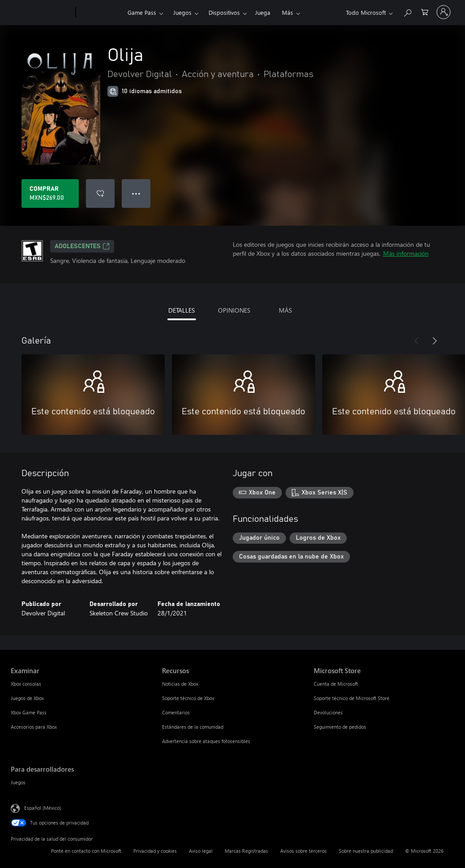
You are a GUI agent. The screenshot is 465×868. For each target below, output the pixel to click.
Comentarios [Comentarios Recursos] (176, 712)
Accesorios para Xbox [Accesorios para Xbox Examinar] (34, 727)
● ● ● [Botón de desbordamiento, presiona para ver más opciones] (136, 193)
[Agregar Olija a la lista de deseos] (100, 193)
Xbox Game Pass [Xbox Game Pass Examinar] (29, 712)
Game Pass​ (142, 12)
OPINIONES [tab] (234, 310)
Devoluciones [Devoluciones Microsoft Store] (328, 712)
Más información (406, 253)
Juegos (182, 12)
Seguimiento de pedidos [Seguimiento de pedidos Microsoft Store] (340, 727)
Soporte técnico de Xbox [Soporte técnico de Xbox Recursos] (188, 698)
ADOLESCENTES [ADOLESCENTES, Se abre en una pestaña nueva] (82, 246)
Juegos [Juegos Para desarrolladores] (18, 782)
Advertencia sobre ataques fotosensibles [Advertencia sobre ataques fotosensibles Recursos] (206, 741)
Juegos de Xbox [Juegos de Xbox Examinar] (27, 698)
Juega (263, 12)
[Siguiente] (435, 341)
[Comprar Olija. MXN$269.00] (50, 193)
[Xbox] (100, 13)
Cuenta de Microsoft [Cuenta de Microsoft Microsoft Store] (336, 684)
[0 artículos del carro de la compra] (425, 11)
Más (288, 12)
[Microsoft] (41, 13)
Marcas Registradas (246, 851)
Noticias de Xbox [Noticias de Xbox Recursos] (180, 684)
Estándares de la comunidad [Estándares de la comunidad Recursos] (193, 727)
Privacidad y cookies (155, 851)
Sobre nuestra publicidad (366, 851)
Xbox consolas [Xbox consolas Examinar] (26, 684)
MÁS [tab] (285, 310)
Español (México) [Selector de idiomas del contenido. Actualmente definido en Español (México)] (43, 808)
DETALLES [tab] (181, 310)
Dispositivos (224, 12)
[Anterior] (417, 341)
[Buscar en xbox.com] (407, 11)
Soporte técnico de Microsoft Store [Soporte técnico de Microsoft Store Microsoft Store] (352, 698)
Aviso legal (201, 851)
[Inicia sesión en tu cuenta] (444, 12)
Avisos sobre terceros (303, 851)
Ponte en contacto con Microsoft (86, 851)
